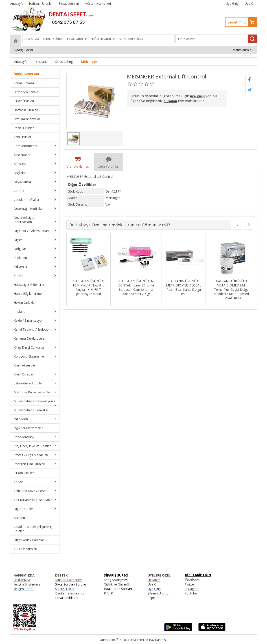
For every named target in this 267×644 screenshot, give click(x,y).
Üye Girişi (232, 3)
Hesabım (154, 580)
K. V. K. (109, 593)
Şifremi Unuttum (160, 593)
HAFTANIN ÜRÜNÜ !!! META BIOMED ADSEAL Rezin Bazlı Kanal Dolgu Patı (184, 287)
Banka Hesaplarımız (70, 593)
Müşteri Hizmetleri (68, 580)
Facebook (192, 579)
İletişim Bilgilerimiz (27, 584)
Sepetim (238, 22)
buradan (170, 101)
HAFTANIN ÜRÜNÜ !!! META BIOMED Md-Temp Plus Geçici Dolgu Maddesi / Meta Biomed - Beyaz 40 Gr (231, 289)
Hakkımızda (22, 580)
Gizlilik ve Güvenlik (117, 584)
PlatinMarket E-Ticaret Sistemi (121, 640)
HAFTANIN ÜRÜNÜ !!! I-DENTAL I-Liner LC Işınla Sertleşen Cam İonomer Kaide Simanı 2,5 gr (136, 287)
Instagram (192, 589)
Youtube (191, 593)
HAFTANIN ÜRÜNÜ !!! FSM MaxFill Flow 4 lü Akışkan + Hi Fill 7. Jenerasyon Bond (89, 287)
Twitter (190, 584)
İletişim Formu (24, 589)
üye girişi (197, 96)
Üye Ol (249, 3)
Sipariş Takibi (65, 589)
